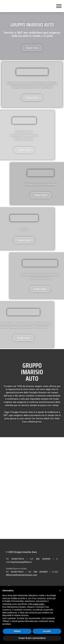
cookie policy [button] (38, 604)
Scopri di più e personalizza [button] (32, 638)
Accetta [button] (47, 631)
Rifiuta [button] (17, 631)
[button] (60, 591)
